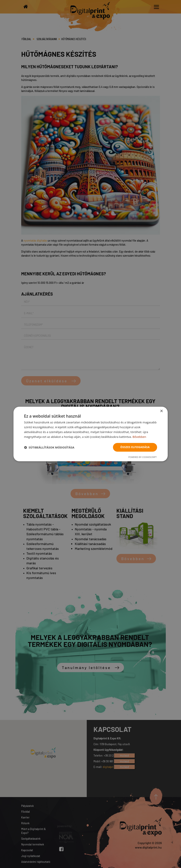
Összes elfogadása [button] (135, 447)
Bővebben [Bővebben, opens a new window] (139, 437)
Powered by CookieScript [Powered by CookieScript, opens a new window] (143, 457)
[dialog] (91, 434)
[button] (49, 447)
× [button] (161, 411)
